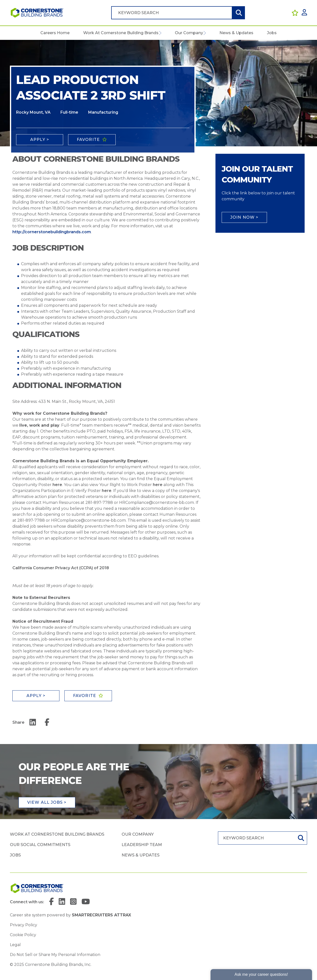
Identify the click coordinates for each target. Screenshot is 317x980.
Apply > (40, 140)
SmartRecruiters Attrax (101, 915)
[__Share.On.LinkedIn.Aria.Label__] (33, 723)
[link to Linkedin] (62, 902)
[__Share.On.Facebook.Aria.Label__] (47, 723)
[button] (160, 33)
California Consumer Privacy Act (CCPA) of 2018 (61, 568)
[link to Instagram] (73, 902)
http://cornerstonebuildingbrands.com (52, 232)
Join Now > (244, 217)
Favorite (88, 140)
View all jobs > (47, 802)
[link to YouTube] (86, 902)
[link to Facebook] (51, 902)
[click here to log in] (304, 13)
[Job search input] (172, 13)
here (57, 485)
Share (18, 722)
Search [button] (238, 13)
